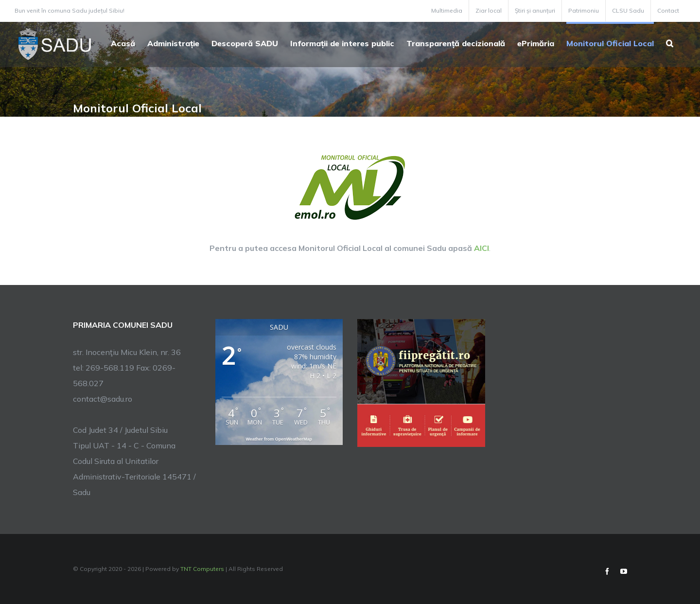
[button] (670, 42)
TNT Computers (202, 569)
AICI (481, 248)
